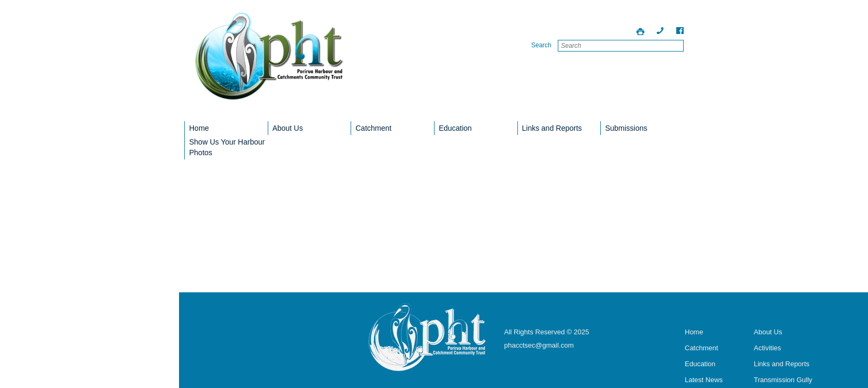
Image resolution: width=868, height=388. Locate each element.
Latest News (704, 380)
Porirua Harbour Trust (269, 63)
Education (455, 128)
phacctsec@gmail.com (539, 345)
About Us (288, 128)
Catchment (373, 128)
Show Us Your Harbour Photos (227, 147)
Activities (767, 348)
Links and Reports (552, 128)
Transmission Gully (783, 380)
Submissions (626, 128)
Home (199, 128)
